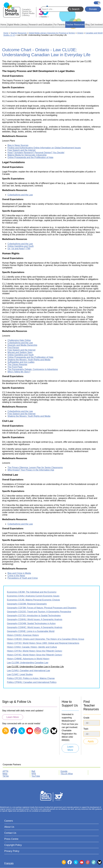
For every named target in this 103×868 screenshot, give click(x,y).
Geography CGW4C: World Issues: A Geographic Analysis (35, 627)
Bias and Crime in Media (19, 573)
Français (97, 3)
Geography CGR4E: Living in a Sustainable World (31, 631)
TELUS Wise (67, 774)
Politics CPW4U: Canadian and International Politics (32, 682)
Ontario (80, 33)
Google (64, 771)
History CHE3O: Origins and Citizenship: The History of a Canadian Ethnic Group (46, 639)
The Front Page (15, 367)
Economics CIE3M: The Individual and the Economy (32, 592)
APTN (5, 771)
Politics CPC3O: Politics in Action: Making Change (31, 678)
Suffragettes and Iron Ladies (21, 362)
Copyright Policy (13, 845)
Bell (33, 771)
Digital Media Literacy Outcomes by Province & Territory (52, 33)
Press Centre (11, 839)
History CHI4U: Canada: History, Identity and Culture (32, 647)
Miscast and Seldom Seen (20, 352)
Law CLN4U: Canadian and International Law (28, 671)
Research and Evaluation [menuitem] (41, 25)
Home (6, 33)
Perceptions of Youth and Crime (23, 578)
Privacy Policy (12, 851)
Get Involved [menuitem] (97, 25)
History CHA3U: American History (23, 635)
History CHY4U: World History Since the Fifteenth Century (35, 651)
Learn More (13, 717)
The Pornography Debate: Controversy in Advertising (33, 369)
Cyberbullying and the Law (20, 195)
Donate (93, 9)
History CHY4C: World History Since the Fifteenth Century (35, 655)
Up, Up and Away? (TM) (19, 249)
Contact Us (10, 833)
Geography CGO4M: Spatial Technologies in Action (31, 623)
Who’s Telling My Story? (19, 372)
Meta (5, 774)
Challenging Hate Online (19, 340)
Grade (86, 718)
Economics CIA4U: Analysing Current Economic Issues (33, 596)
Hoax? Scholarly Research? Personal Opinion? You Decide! (36, 153)
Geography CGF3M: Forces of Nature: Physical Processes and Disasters (42, 608)
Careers (9, 821)
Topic (86, 729)
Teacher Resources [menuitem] (75, 25)
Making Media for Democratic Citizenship (27, 155)
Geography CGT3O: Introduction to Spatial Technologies (34, 616)
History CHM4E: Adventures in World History (28, 659)
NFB (34, 774)
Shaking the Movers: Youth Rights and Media (29, 360)
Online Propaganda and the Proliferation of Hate (30, 157)
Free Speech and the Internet (21, 150)
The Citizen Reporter (17, 364)
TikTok (6, 776)
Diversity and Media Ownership (22, 345)
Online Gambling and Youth (21, 246)
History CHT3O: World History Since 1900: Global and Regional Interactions (43, 643)
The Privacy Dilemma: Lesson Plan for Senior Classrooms (35, 467)
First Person (13, 348)
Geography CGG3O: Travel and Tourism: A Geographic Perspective (39, 612)
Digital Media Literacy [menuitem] (17, 25)
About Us (9, 827)
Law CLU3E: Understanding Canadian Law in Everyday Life (35, 667)
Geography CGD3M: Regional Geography (27, 604)
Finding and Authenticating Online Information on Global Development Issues (44, 148)
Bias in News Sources (18, 145)
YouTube (36, 776)
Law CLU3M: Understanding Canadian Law (28, 663)
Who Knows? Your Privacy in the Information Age (31, 470)
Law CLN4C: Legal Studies (20, 674)
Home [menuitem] (3, 25)
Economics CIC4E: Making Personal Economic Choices (33, 600)
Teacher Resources (19, 33)
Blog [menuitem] (87, 25)
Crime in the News (16, 576)
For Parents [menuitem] (59, 25)
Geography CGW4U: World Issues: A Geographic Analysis (35, 619)
